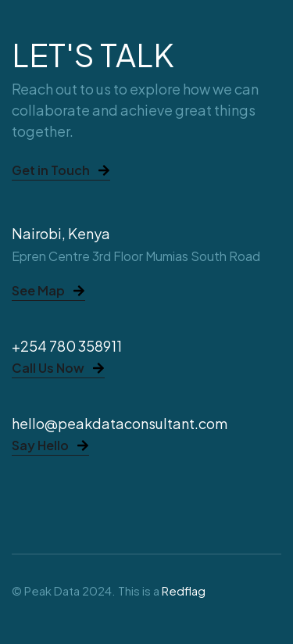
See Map (48, 292)
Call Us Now (58, 369)
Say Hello (50, 446)
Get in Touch (61, 171)
